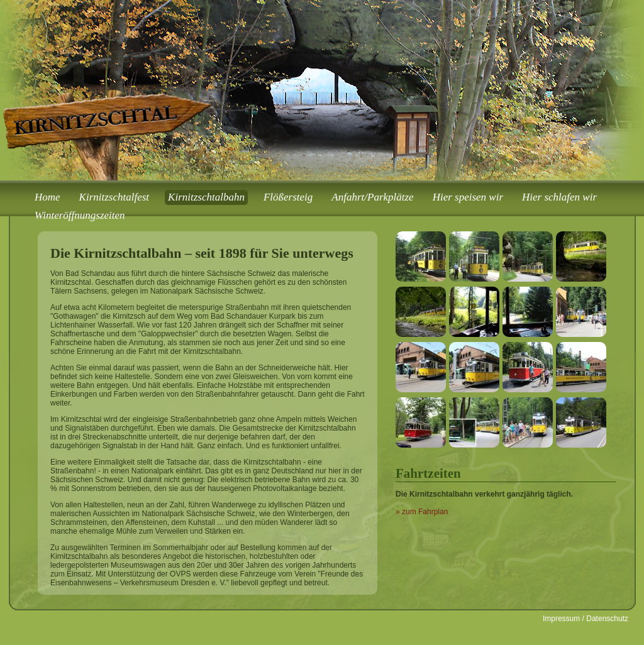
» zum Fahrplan (422, 512)
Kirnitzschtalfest (114, 197)
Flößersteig (288, 197)
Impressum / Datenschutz (586, 619)
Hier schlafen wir (559, 197)
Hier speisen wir (468, 197)
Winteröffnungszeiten (80, 215)
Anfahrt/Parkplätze (372, 197)
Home (47, 197)
